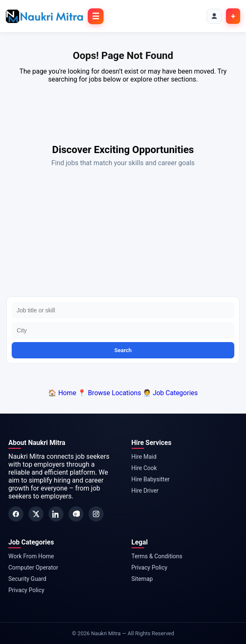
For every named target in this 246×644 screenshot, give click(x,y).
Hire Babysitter (151, 479)
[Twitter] (36, 514)
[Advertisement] (123, 234)
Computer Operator (33, 567)
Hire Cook (144, 468)
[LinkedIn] (56, 514)
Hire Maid (144, 457)
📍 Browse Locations (109, 393)
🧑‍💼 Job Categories (170, 393)
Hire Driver (145, 491)
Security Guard (27, 579)
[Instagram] (96, 514)
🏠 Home (62, 393)
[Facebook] (16, 514)
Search (123, 350)
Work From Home (31, 556)
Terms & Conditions (157, 556)
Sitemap (142, 579)
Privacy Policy (26, 590)
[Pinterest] (76, 514)
